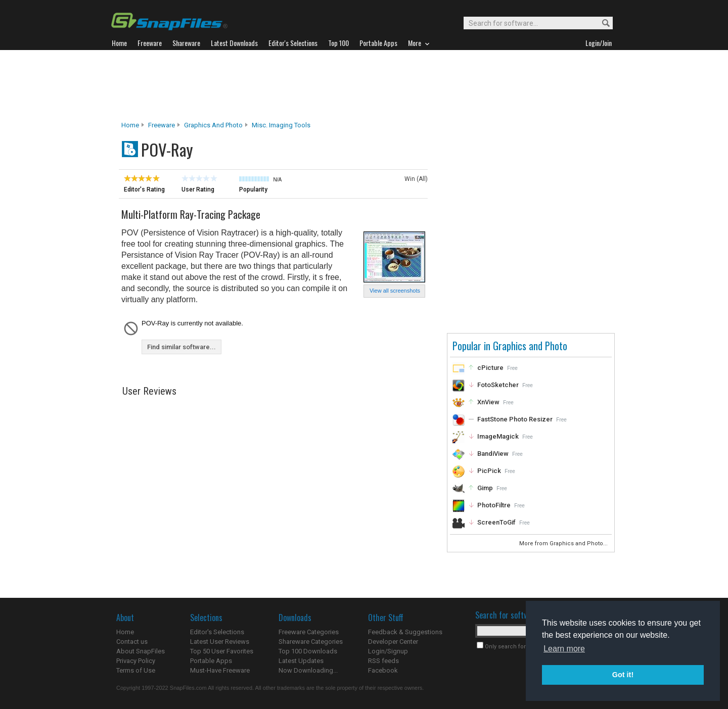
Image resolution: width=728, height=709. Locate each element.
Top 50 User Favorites (222, 651)
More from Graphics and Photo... (564, 543)
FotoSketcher (498, 385)
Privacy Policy (136, 661)
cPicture (490, 368)
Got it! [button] (623, 675)
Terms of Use (136, 670)
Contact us (132, 642)
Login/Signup (388, 651)
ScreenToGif (496, 522)
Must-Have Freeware (220, 670)
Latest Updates (301, 661)
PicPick (489, 471)
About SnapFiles (141, 651)
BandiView (493, 454)
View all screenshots (395, 291)
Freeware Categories (309, 632)
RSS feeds (383, 661)
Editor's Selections (217, 632)
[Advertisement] (364, 85)
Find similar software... (181, 347)
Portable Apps (211, 661)
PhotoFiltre (494, 505)
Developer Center (393, 642)
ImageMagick (498, 436)
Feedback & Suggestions (405, 632)
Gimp (485, 488)
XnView (488, 402)
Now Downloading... (308, 670)
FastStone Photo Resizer (515, 419)
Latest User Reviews (220, 642)
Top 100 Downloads (308, 651)
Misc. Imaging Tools (281, 125)
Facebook (383, 670)
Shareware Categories (311, 642)
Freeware (162, 125)
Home (130, 125)
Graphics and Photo (213, 125)
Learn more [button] (564, 649)
